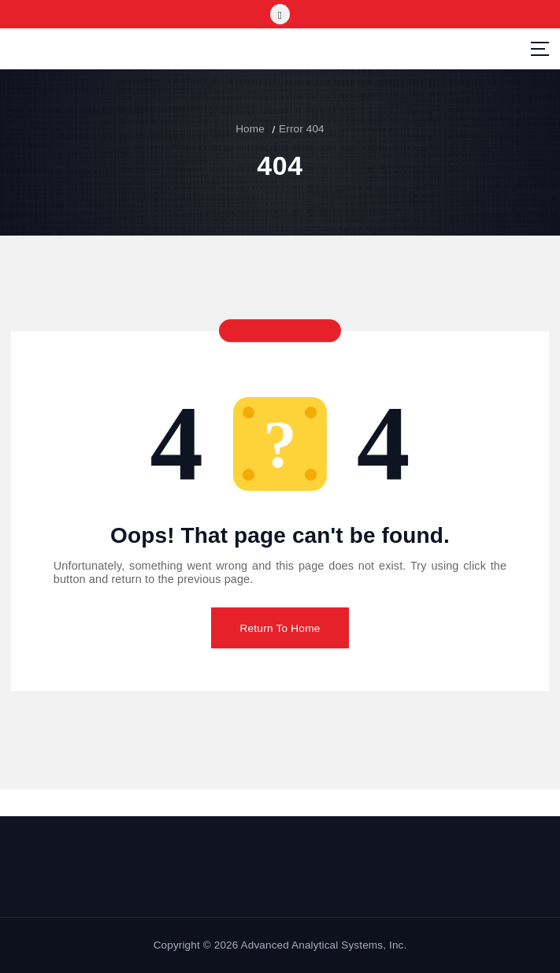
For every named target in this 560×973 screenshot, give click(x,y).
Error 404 (302, 129)
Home (250, 129)
